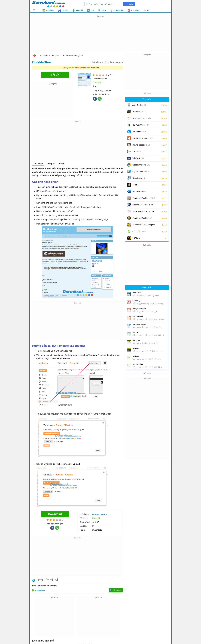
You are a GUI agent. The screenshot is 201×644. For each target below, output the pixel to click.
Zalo (137, 151)
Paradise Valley (139, 324)
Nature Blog (138, 364)
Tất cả (35, 10)
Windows (44, 56)
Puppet (136, 332)
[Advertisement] (100, 36)
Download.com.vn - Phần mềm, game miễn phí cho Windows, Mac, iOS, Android (48, 4)
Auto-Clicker (139, 105)
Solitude (136, 356)
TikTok (135, 185)
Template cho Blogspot (73, 56)
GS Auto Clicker (141, 125)
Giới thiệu (38, 164)
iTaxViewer (139, 178)
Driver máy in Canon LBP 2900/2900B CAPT (143, 212)
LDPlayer (136, 238)
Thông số (51, 164)
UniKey (142, 119)
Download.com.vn (34, 56)
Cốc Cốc (139, 231)
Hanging (136, 340)
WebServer (137, 293)
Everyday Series (140, 308)
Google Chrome (141, 165)
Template (55, 56)
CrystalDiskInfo (141, 171)
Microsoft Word (142, 192)
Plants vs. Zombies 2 (144, 198)
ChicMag (136, 301)
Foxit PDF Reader (144, 138)
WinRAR (138, 158)
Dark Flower (138, 316)
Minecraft (139, 112)
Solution (136, 348)
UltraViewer (139, 132)
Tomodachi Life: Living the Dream (144, 226)
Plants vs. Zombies (142, 218)
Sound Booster (141, 145)
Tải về (62, 164)
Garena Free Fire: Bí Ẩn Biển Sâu (143, 206)
